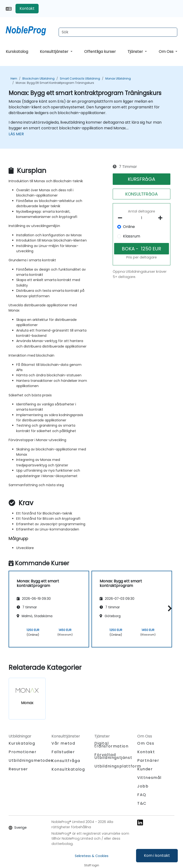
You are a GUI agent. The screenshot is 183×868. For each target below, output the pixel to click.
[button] (169, 608)
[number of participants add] (162, 218)
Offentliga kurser (100, 52)
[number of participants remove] (121, 218)
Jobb (143, 786)
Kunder (145, 769)
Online (129, 227)
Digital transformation (111, 745)
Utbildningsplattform (118, 766)
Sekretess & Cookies (92, 856)
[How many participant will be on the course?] (142, 218)
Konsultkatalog (68, 769)
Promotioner (23, 752)
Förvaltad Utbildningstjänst (113, 756)
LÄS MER (16, 134)
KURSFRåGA (141, 179)
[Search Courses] (118, 32)
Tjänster (136, 52)
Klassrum (132, 236)
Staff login (92, 865)
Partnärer (148, 760)
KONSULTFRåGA (142, 194)
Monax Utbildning (118, 78)
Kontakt (27, 8)
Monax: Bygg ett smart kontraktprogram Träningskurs (55, 83)
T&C (142, 803)
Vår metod (63, 743)
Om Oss (167, 52)
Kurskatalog (17, 52)
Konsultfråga (66, 761)
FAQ (142, 795)
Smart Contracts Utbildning (80, 78)
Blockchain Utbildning (38, 78)
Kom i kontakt (157, 855)
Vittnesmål (149, 778)
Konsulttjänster (55, 52)
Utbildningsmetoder (31, 760)
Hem (14, 78)
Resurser (18, 769)
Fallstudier (63, 752)
